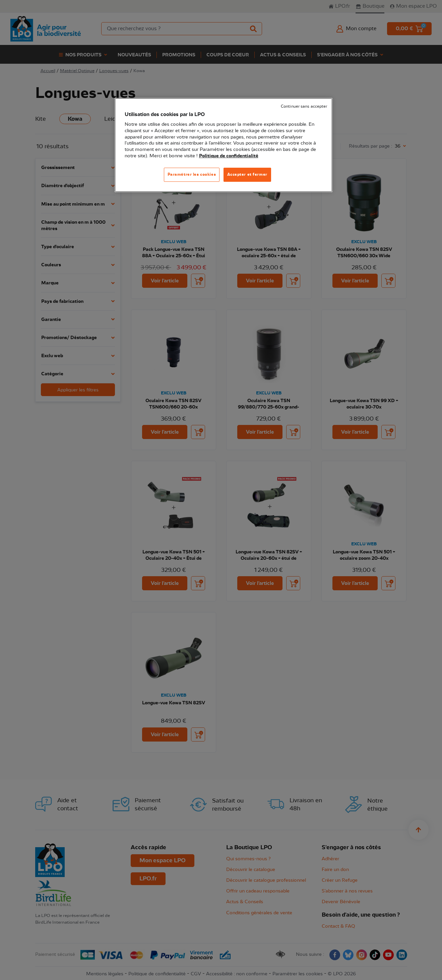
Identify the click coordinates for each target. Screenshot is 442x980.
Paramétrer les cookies (192, 174)
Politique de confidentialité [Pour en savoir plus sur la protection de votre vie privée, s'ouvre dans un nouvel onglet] (229, 156)
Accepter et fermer (247, 174)
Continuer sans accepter (304, 106)
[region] (224, 145)
